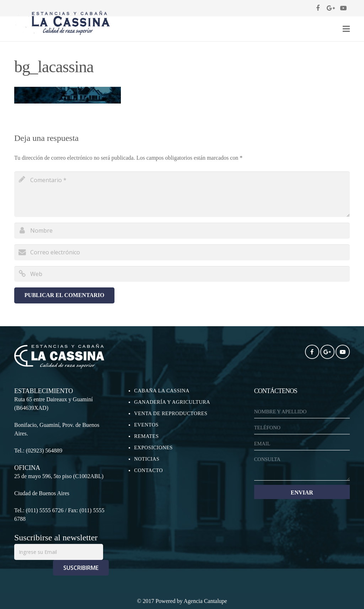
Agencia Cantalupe (205, 601)
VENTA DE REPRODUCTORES (171, 413)
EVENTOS (146, 425)
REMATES (146, 436)
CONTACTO (148, 470)
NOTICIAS (147, 459)
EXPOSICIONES (153, 448)
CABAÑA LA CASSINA (162, 391)
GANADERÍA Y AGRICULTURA (172, 402)
